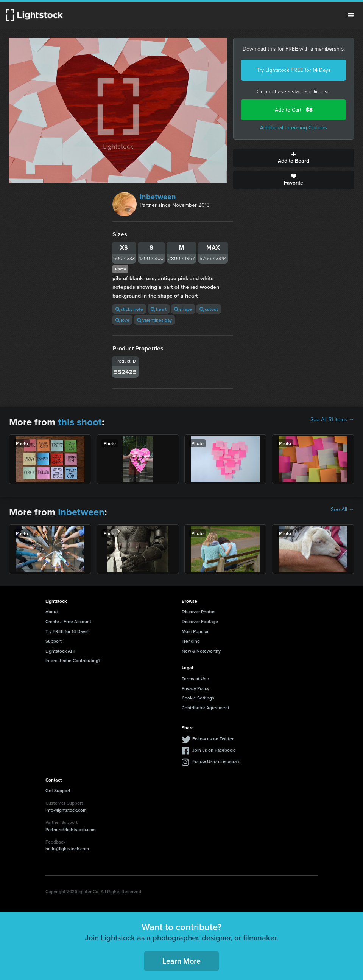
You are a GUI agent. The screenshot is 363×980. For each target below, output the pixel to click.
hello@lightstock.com (67, 849)
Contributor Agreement (206, 708)
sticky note (129, 309)
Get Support (58, 790)
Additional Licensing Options (294, 128)
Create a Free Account (68, 621)
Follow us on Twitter (213, 739)
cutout (209, 309)
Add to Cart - (294, 110)
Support (54, 641)
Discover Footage (200, 621)
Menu (351, 15)
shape (183, 309)
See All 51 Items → (332, 420)
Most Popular (195, 631)
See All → (342, 510)
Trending (191, 641)
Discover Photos (199, 612)
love (122, 320)
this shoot (80, 422)
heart (159, 309)
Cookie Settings (198, 698)
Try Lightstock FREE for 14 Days (294, 70)
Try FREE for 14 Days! (67, 631)
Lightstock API (60, 651)
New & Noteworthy (201, 651)
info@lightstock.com (66, 810)
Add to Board (294, 158)
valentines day (154, 320)
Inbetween (158, 197)
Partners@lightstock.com (71, 829)
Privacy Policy (196, 688)
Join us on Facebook (213, 750)
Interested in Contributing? (73, 660)
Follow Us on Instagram (216, 761)
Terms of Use (195, 678)
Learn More (181, 961)
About (52, 612)
